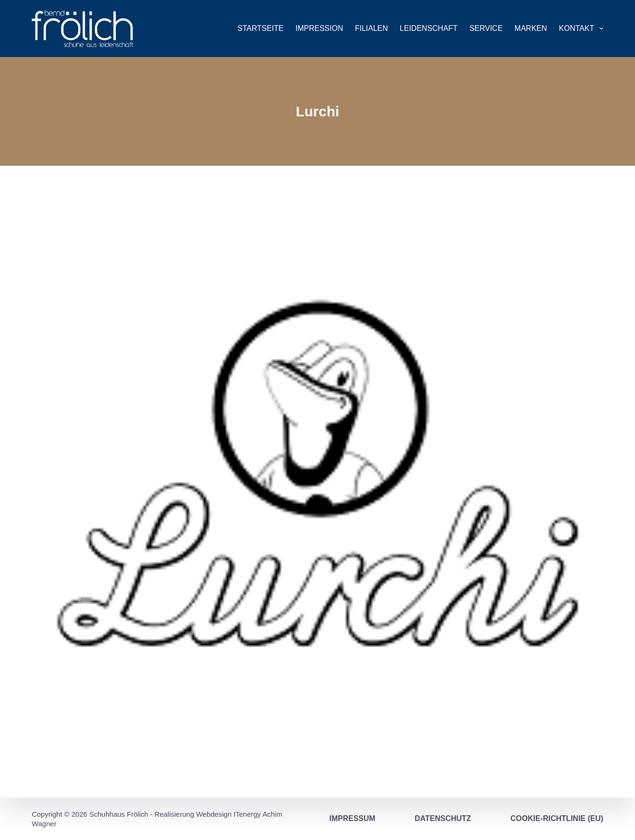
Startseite (260, 28)
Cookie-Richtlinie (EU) (557, 818)
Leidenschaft (429, 28)
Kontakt (581, 28)
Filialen (371, 28)
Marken (531, 28)
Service (486, 28)
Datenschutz (443, 818)
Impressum (352, 818)
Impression (319, 28)
